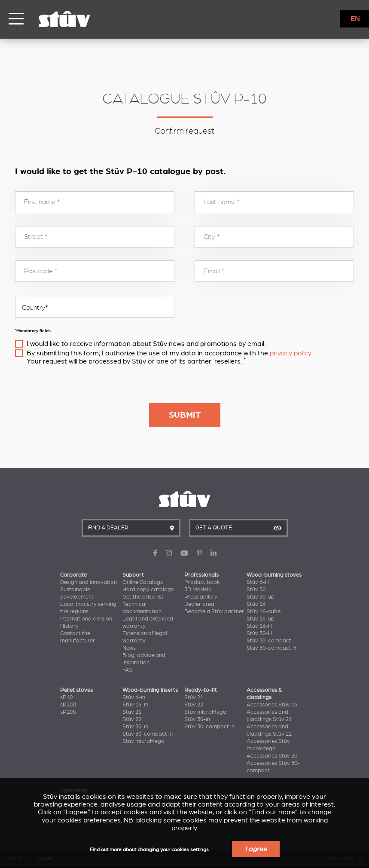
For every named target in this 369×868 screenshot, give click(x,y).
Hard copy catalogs (148, 590)
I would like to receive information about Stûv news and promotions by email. (146, 344)
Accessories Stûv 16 (272, 705)
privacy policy (291, 353)
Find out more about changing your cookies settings (149, 850)
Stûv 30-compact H (271, 648)
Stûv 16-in (135, 705)
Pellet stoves (76, 690)
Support (133, 575)
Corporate (73, 575)
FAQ (128, 670)
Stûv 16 (256, 604)
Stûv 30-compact (269, 641)
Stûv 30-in (135, 727)
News (129, 648)
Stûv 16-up (261, 619)
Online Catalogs (143, 582)
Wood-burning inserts (150, 690)
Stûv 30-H (259, 633)
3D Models (198, 590)
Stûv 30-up (261, 597)
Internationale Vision (86, 619)
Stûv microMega (143, 741)
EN (355, 19)
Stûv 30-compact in (148, 734)
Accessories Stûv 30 (272, 756)
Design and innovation (88, 582)
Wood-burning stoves (274, 575)
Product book (202, 582)
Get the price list (143, 597)
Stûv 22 (132, 719)
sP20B (68, 705)
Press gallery (201, 597)
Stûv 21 (132, 712)
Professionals (201, 575)
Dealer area (199, 604)
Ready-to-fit (201, 690)
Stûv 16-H (259, 626)
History (69, 626)
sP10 (66, 697)
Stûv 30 (256, 590)
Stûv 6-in (134, 697)
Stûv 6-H (258, 582)
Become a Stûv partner (214, 611)
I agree (256, 849)
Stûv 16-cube (264, 611)
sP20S (68, 712)
